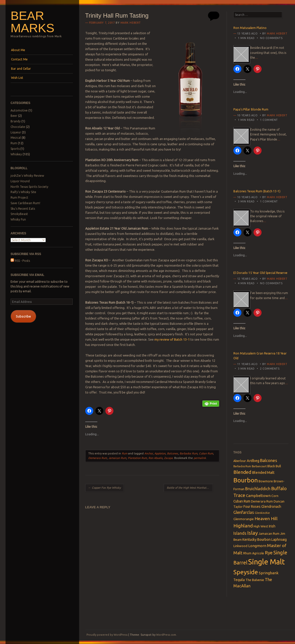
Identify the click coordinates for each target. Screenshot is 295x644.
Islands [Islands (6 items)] (240, 533)
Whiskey (16, 154)
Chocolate (18, 127)
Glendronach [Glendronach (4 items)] (271, 507)
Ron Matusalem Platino (250, 28)
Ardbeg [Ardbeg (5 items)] (253, 461)
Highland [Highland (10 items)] (243, 526)
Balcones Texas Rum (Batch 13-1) (257, 191)
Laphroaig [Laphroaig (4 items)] (279, 540)
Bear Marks (32, 22)
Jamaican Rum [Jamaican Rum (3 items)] (269, 533)
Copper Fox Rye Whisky (104, 488)
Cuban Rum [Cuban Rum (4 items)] (242, 501)
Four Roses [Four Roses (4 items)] (252, 507)
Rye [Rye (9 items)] (269, 553)
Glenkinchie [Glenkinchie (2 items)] (262, 513)
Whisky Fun (18, 219)
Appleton (160, 453)
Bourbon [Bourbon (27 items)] (246, 480)
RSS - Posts (20, 261)
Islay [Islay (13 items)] (252, 533)
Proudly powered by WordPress (107, 635)
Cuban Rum (206, 453)
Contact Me (19, 59)
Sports (15, 149)
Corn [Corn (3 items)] (275, 496)
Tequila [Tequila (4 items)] (239, 580)
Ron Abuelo (155, 458)
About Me (18, 50)
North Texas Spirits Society (29, 187)
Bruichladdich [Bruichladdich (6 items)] (258, 489)
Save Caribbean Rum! (25, 203)
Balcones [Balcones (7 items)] (269, 460)
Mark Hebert (131, 23)
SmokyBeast (19, 214)
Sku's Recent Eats (23, 209)
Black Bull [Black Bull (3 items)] (274, 466)
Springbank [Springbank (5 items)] (269, 573)
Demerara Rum (98, 458)
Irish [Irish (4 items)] (272, 526)
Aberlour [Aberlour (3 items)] (240, 461)
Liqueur (16, 132)
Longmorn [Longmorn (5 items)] (257, 546)
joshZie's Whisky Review (27, 176)
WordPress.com (166, 635)
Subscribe (23, 316)
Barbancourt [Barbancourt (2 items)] (259, 466)
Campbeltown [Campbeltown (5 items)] (258, 496)
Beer (14, 116)
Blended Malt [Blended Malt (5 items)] (263, 472)
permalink (200, 458)
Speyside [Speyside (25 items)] (246, 572)
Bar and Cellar (21, 69)
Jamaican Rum (117, 458)
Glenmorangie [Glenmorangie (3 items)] (244, 519)
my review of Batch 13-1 (172, 339)
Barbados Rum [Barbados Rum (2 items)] (242, 466)
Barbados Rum (188, 453)
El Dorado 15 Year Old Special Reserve (260, 273)
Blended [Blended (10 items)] (242, 472)
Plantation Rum (137, 458)
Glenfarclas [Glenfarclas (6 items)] (244, 512)
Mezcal (16, 138)
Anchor (149, 453)
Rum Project (19, 198)
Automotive (19, 110)
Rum (14, 143)
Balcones (173, 453)
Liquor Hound (20, 181)
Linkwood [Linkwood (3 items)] (240, 546)
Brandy (16, 121)
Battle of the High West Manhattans (190, 488)
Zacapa (168, 458)
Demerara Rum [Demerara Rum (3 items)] (262, 501)
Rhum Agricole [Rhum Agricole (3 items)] (254, 553)
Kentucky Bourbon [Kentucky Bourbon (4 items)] (257, 540)
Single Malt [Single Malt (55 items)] (267, 562)
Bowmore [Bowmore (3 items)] (266, 481)
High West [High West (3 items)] (261, 526)
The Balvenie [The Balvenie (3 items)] (255, 580)
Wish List (17, 78)
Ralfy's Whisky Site (23, 192)
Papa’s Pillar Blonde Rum (251, 109)
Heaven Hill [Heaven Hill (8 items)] (266, 518)
